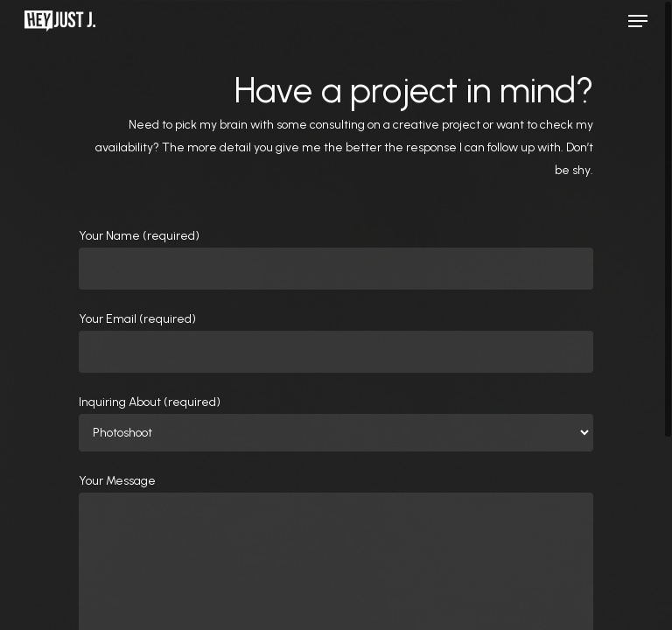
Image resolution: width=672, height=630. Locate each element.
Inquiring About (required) (336, 423)
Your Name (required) (336, 259)
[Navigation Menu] (638, 21)
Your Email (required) (336, 342)
